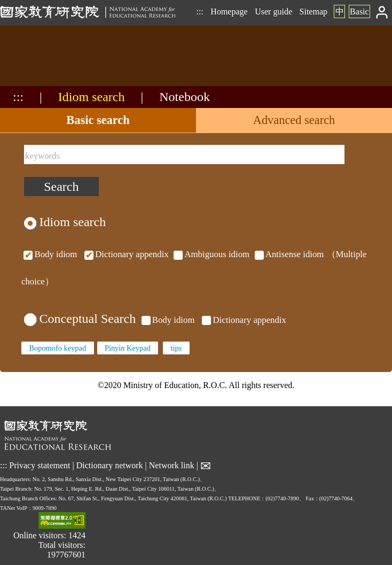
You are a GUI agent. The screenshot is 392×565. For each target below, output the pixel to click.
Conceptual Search (80, 319)
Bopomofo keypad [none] (57, 348)
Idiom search (92, 97)
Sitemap (313, 11)
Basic (359, 11)
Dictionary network (110, 465)
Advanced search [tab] (294, 120)
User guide (273, 11)
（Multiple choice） (194, 267)
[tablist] (196, 121)
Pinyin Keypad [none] (128, 348)
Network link (172, 465)
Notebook (185, 97)
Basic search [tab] (98, 120)
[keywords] (184, 154)
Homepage (229, 11)
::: (199, 11)
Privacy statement (40, 465)
